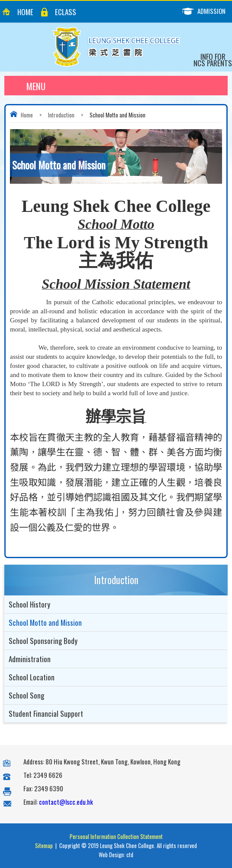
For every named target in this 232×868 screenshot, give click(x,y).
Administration (30, 659)
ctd (130, 855)
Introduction (61, 115)
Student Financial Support (46, 714)
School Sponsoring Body (43, 641)
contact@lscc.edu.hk (66, 802)
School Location (32, 677)
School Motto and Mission (45, 623)
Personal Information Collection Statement (116, 836)
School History (29, 604)
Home (25, 12)
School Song (26, 695)
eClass (66, 12)
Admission (207, 11)
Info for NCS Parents (213, 60)
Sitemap (44, 845)
